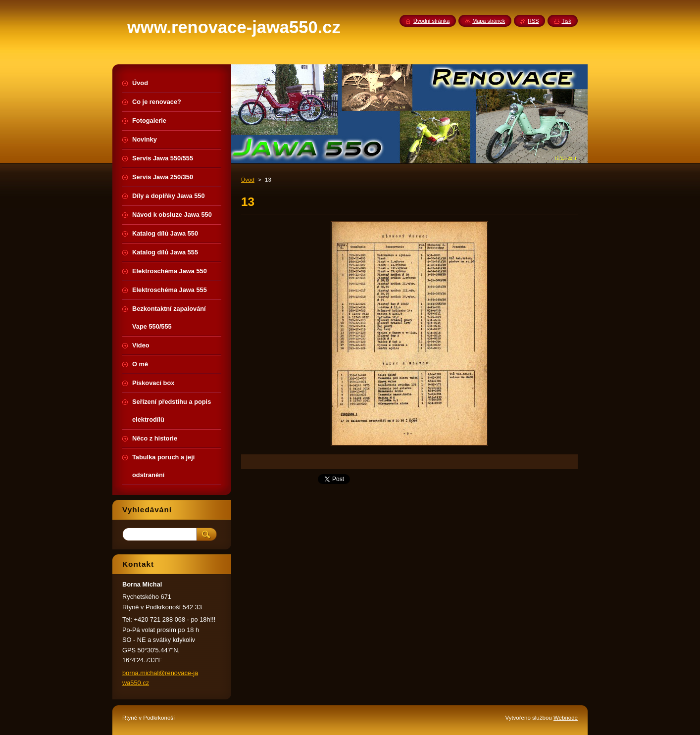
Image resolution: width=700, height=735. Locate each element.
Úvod (248, 180)
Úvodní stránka (431, 21)
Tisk (566, 21)
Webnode (566, 718)
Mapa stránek (489, 21)
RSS (533, 21)
